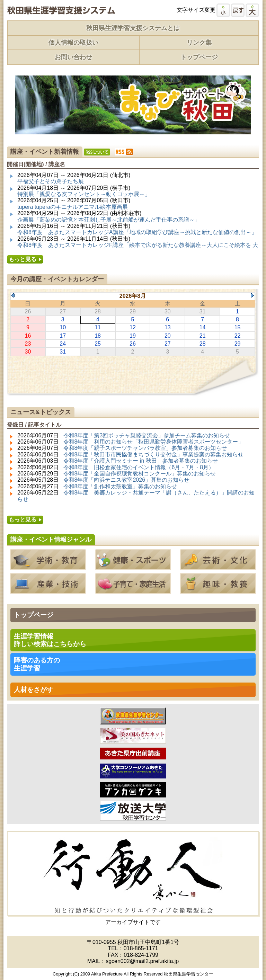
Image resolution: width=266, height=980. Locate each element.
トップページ (199, 57)
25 (98, 344)
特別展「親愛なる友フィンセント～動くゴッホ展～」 (84, 194)
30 (28, 352)
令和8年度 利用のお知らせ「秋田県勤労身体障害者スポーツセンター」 (154, 442)
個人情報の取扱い (73, 43)
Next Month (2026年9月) (252, 295)
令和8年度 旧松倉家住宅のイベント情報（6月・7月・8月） (139, 467)
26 (133, 344)
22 (238, 336)
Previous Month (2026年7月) (13, 295)
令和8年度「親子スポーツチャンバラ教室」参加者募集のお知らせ (145, 448)
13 (168, 327)
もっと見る (23, 259)
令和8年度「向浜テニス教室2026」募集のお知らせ (127, 480)
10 (63, 327)
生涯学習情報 (50, 640)
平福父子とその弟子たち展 (51, 181)
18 (98, 336)
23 (28, 344)
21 (203, 336)
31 (63, 352)
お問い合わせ (73, 57)
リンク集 (199, 43)
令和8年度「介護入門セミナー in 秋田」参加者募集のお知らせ (141, 461)
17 (63, 336)
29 (238, 344)
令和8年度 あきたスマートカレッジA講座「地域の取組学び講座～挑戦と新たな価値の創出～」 (137, 232)
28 (203, 344)
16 (28, 336)
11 (98, 327)
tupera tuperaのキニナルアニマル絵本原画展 (73, 207)
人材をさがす (34, 690)
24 (63, 344)
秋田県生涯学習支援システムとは (133, 28)
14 (203, 327)
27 (168, 344)
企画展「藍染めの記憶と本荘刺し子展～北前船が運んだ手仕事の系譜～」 (109, 220)
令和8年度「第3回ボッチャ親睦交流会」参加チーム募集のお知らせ (147, 435)
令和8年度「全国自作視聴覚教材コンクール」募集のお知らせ (140, 474)
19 (133, 336)
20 (168, 336)
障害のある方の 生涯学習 (37, 664)
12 (133, 327)
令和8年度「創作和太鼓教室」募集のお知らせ (120, 486)
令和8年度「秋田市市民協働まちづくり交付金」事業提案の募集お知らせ (154, 455)
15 (238, 327)
